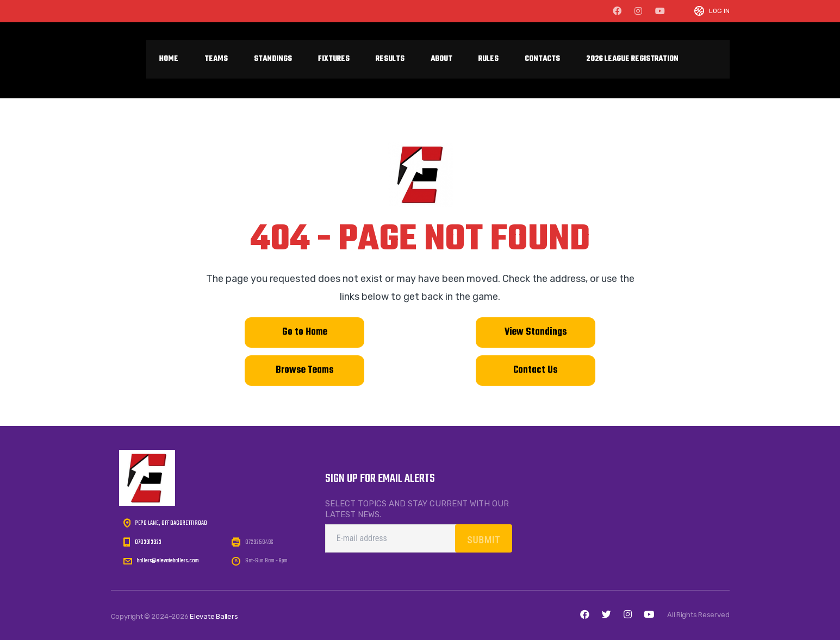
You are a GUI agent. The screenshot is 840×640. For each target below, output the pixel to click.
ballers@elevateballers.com (168, 561)
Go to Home (305, 332)
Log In (719, 11)
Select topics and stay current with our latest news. (417, 509)
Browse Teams (305, 370)
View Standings (536, 332)
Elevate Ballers (214, 616)
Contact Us (536, 370)
